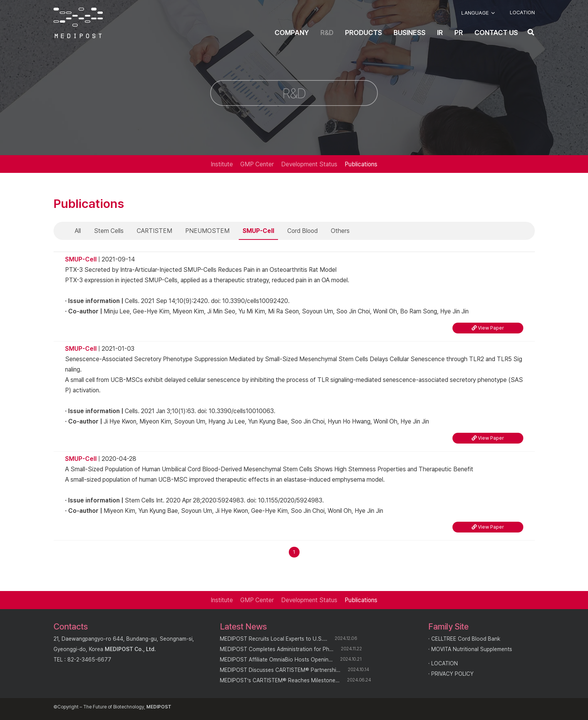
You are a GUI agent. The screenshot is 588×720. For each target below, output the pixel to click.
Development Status (309, 164)
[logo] (78, 23)
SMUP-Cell (258, 231)
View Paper (488, 328)
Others (340, 231)
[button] (478, 13)
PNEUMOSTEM (207, 231)
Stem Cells (109, 231)
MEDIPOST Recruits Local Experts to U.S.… (274, 639)
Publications (361, 164)
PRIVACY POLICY (452, 674)
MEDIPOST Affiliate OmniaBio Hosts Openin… (276, 660)
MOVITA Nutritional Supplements (472, 649)
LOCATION (445, 663)
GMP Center (257, 164)
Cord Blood (302, 231)
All (78, 231)
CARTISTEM (154, 231)
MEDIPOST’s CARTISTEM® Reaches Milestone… (280, 680)
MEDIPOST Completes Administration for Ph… (277, 649)
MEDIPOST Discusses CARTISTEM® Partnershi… (280, 670)
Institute (222, 164)
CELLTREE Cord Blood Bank (466, 639)
